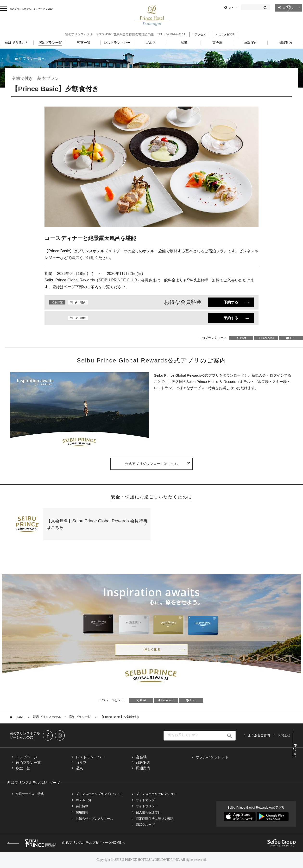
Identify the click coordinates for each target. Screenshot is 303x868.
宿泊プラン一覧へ (30, 59)
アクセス (200, 34)
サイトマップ (145, 800)
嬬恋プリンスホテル (47, 717)
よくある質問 (227, 34)
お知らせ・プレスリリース (95, 819)
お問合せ (284, 735)
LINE (191, 700)
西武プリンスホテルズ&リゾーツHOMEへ (66, 843)
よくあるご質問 (259, 735)
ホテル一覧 (84, 800)
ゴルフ (81, 763)
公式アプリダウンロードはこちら (152, 464)
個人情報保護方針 (148, 812)
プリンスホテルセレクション (156, 794)
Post (241, 338)
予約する (231, 302)
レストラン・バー (90, 757)
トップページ (26, 757)
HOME (20, 717)
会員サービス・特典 (30, 794)
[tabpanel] (151, 167)
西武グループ (145, 825)
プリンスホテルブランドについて (99, 794)
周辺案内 (143, 768)
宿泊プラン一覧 (80, 717)
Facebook (266, 338)
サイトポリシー (147, 806)
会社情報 (82, 806)
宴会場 (141, 757)
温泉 (79, 768)
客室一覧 (23, 768)
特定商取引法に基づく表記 (155, 819)
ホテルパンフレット (212, 757)
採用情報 (82, 812)
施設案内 (143, 763)
